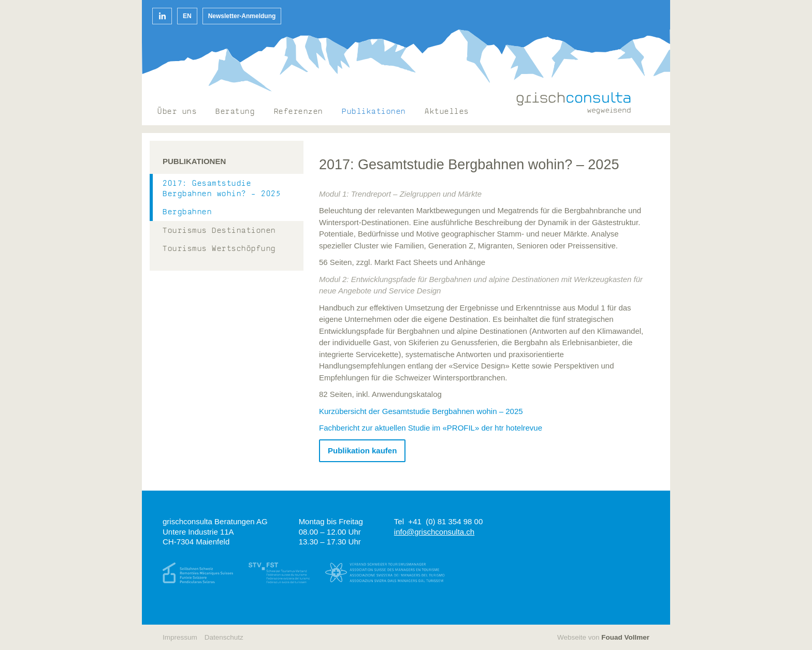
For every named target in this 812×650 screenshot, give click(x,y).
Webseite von (603, 637)
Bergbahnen (187, 212)
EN (187, 16)
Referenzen (299, 112)
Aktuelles (447, 112)
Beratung (235, 112)
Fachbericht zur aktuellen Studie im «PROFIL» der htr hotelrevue (431, 428)
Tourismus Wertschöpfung (219, 249)
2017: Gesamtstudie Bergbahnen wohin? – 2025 (222, 189)
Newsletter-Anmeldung (242, 16)
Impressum (180, 637)
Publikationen (374, 112)
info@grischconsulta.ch (434, 532)
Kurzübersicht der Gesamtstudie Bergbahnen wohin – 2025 (421, 411)
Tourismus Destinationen (219, 231)
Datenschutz (224, 637)
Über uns (177, 112)
